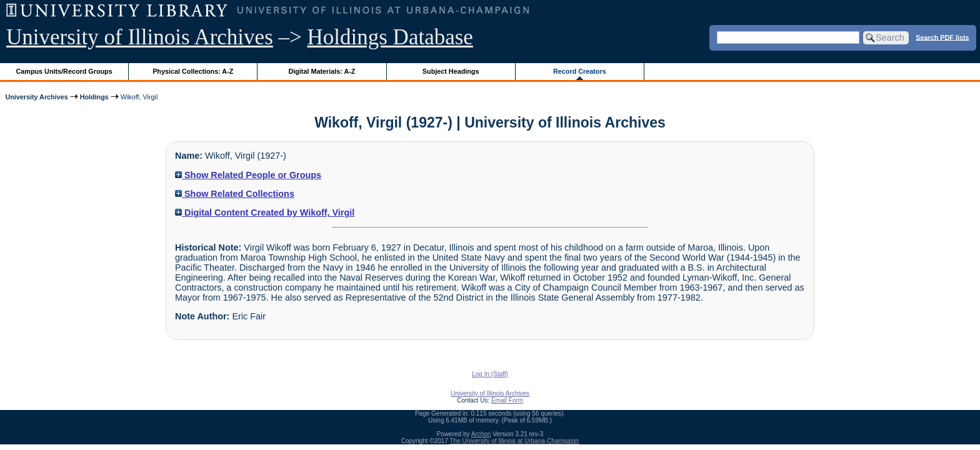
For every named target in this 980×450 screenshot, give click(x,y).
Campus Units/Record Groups (64, 71)
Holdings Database (390, 37)
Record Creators (580, 71)
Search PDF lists (942, 37)
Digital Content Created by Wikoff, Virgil (265, 212)
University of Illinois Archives (140, 37)
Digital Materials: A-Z (322, 71)
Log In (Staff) (490, 374)
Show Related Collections (235, 194)
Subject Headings (451, 71)
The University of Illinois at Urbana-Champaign (515, 441)
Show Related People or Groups (248, 175)
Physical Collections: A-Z (193, 71)
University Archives (36, 97)
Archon (481, 434)
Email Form (507, 400)
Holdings (94, 97)
